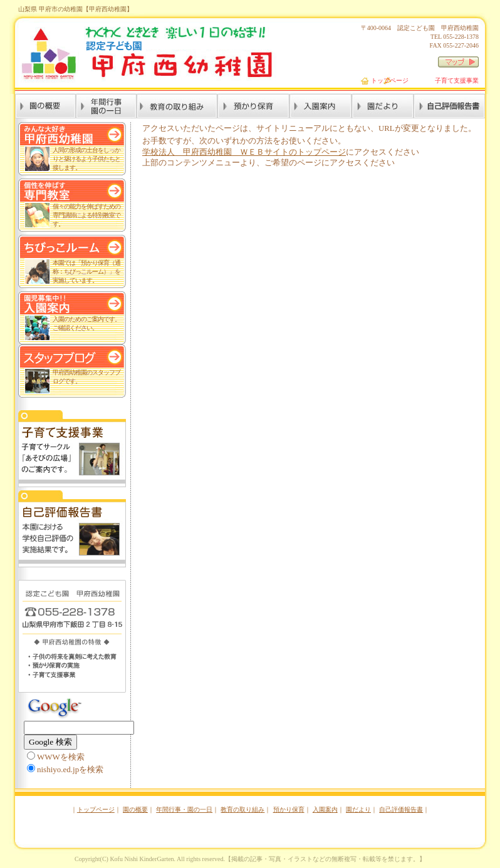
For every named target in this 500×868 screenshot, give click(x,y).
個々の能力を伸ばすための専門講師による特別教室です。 (86, 215)
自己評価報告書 (401, 809)
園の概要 (135, 809)
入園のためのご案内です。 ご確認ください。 (86, 323)
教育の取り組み (242, 809)
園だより (358, 809)
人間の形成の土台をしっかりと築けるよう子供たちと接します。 (86, 159)
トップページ (390, 80)
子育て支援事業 (457, 80)
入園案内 (325, 809)
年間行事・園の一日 (184, 809)
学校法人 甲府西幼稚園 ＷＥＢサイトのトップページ (244, 152)
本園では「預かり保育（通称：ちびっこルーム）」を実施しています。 (86, 271)
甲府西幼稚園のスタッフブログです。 (86, 377)
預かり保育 (289, 809)
